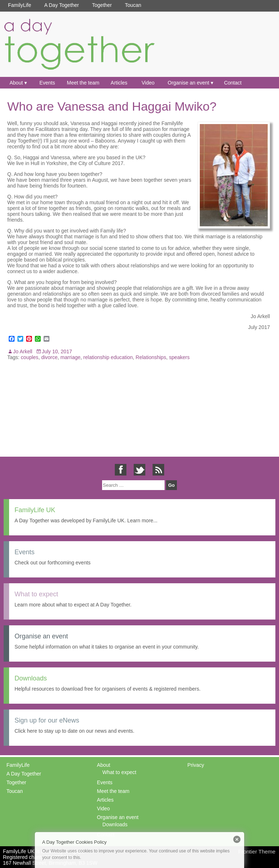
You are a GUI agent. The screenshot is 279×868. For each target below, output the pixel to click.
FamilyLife (20, 5)
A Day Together (62, 5)
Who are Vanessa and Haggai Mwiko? (112, 106)
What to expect (119, 772)
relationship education (108, 357)
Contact (233, 83)
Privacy (196, 765)
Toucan (133, 5)
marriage (70, 357)
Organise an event (189, 83)
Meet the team (83, 83)
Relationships (151, 357)
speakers (179, 357)
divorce (49, 357)
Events (47, 83)
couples (29, 357)
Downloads (115, 824)
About (16, 83)
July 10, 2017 (57, 351)
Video (148, 83)
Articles (119, 83)
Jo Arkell (23, 351)
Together (102, 5)
